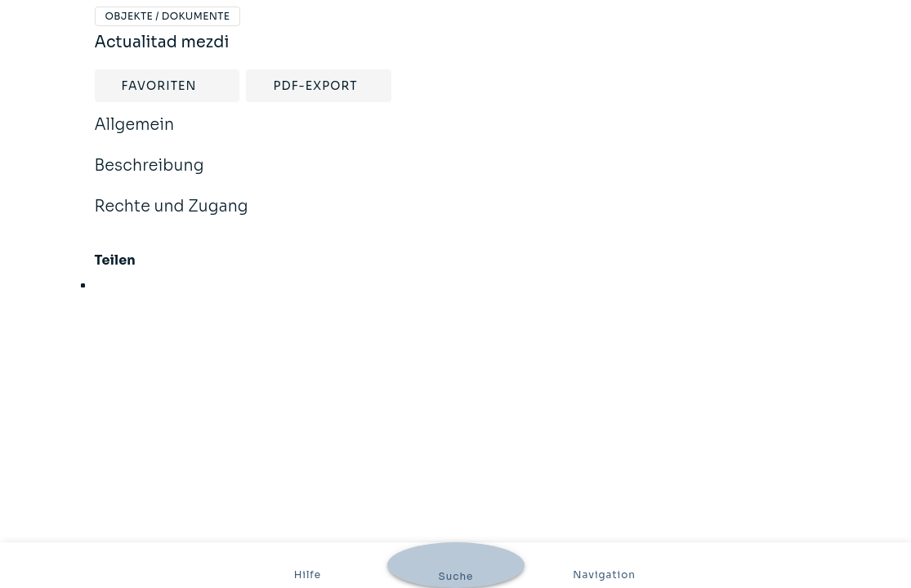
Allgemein (135, 136)
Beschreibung (150, 176)
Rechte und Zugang (172, 217)
